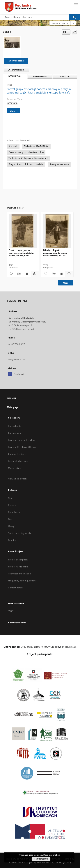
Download (15, 70)
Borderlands (15, 426)
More (66, 283)
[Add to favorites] (74, 32)
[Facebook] (10, 374)
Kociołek (13, 146)
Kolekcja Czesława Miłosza (22, 447)
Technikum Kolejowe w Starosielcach (28, 158)
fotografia (12, 103)
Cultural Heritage (17, 454)
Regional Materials (18, 461)
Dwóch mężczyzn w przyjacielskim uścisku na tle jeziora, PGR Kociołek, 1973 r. (21, 253)
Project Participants (18, 567)
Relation (12, 540)
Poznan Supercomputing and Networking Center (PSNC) (40, 862)
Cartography (15, 433)
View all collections (18, 479)
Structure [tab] (65, 76)
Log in (11, 610)
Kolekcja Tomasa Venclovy (22, 440)
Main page (13, 407)
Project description (18, 560)
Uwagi (11, 526)
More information (52, 855)
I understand (41, 859)
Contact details (16, 588)
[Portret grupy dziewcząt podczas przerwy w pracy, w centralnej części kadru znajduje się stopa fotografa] (12, 43)
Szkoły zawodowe (59, 164)
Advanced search (60, 23)
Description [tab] (15, 76)
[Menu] (76, 3)
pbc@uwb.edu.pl (16, 360)
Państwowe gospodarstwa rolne (26, 152)
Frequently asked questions (22, 581)
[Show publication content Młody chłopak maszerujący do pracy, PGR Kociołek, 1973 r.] (61, 274)
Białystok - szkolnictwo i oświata (26, 164)
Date (11, 519)
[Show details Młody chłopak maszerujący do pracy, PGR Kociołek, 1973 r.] (69, 274)
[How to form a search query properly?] (74, 23)
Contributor (14, 512)
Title (10, 498)
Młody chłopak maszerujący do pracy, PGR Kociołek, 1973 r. (55, 253)
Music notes (14, 468)
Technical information (19, 574)
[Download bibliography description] (19, 274)
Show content (16, 61)
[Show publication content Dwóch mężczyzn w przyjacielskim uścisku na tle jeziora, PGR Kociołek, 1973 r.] (27, 274)
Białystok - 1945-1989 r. (36, 146)
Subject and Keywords (19, 533)
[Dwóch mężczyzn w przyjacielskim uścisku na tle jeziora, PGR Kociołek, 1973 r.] (23, 231)
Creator (12, 505)
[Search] (75, 17)
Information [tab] (40, 76)
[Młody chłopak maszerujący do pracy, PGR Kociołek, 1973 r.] (57, 231)
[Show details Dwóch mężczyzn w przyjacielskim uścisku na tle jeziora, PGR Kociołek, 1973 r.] (34, 274)
